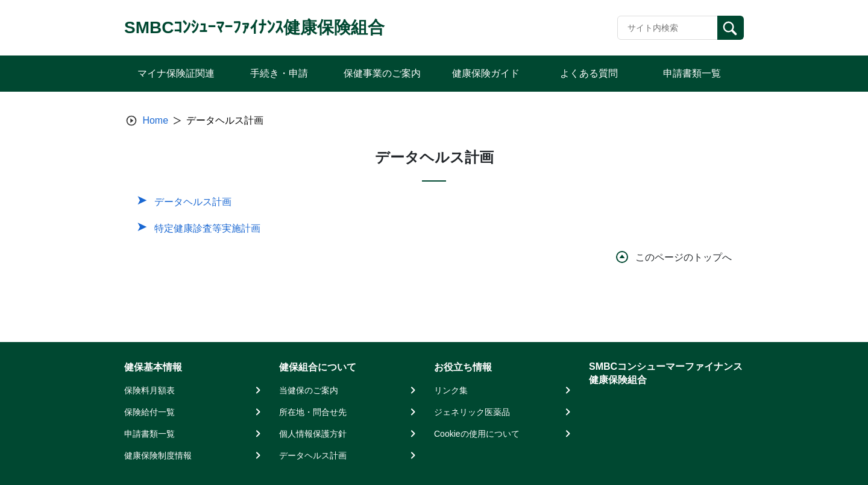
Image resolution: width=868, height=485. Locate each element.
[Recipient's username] (668, 28)
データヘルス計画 (193, 202)
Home (155, 120)
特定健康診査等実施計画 (207, 228)
